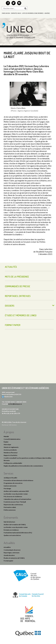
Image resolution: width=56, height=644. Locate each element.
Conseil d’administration (12, 439)
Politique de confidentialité (13, 463)
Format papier (13, 325)
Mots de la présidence (17, 277)
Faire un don (6, 13)
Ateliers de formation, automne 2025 (16, 491)
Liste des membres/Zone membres (33, 13)
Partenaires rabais (10, 507)
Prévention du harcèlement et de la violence (18, 480)
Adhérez (47, 13)
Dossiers (10, 306)
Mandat (6, 436)
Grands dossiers (9, 555)
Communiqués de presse (18, 286)
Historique (7, 445)
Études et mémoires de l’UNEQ (21, 315)
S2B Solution (13, 425)
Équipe (6, 442)
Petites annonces (10, 510)
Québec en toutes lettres (12, 535)
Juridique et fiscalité (10, 478)
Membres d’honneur (11, 453)
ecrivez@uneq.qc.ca (15, 404)
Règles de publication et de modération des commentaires (23, 466)
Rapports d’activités (10, 455)
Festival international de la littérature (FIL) (18, 533)
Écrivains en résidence (11, 530)
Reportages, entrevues (18, 296)
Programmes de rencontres (13, 483)
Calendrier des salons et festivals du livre (17, 499)
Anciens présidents (10, 450)
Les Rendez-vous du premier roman (16, 494)
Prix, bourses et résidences (13, 496)
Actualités (11, 267)
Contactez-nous (16, 13)
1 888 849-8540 (21, 402)
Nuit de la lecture (9, 522)
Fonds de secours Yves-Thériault (15, 502)
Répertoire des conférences (13, 505)
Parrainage (7, 489)
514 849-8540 (10, 402)
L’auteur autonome (10, 486)
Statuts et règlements (11, 447)
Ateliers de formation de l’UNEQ (15, 525)
